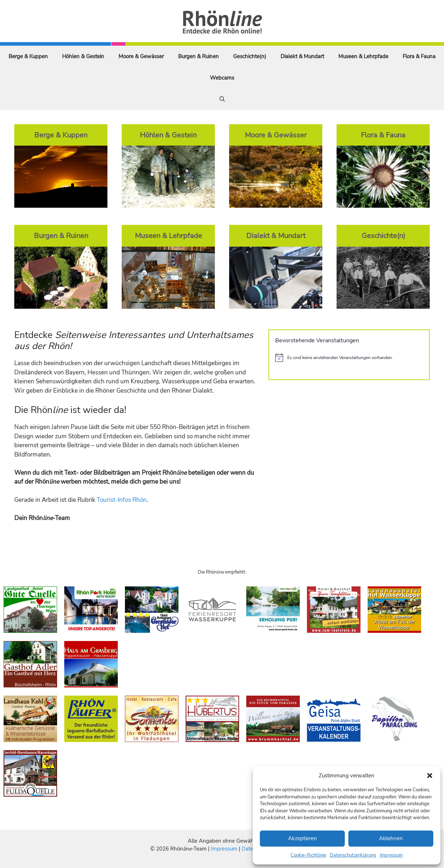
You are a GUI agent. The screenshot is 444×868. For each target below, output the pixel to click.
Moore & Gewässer (141, 56)
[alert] (349, 358)
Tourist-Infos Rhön (122, 500)
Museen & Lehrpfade (363, 56)
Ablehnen (391, 838)
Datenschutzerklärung (353, 855)
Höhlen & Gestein (83, 56)
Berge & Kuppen (28, 56)
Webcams (222, 78)
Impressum (391, 855)
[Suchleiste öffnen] (222, 99)
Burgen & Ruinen (198, 56)
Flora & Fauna (419, 56)
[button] (430, 776)
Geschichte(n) (250, 56)
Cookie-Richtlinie (308, 855)
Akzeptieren (302, 838)
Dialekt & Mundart (302, 56)
